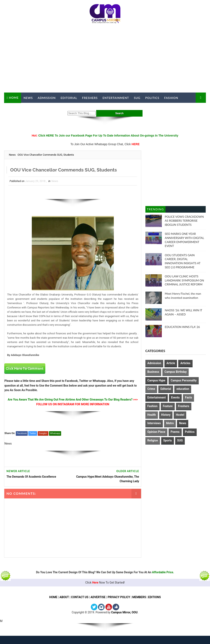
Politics (152, 98)
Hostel (180, 415)
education (183, 389)
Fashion (171, 98)
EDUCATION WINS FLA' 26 (182, 327)
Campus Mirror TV (22, 108)
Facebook (22, 433)
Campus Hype (156, 380)
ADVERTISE (98, 597)
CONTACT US (80, 597)
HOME (53, 597)
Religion (153, 440)
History (166, 415)
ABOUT (64, 597)
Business (153, 372)
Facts (188, 397)
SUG (137, 98)
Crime (151, 389)
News (28, 98)
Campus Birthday (176, 372)
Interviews (154, 423)
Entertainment (116, 98)
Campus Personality (184, 380)
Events (175, 397)
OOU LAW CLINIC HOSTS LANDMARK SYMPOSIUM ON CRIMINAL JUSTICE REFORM (184, 280)
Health (152, 415)
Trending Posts (155, 210)
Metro (170, 423)
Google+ (43, 433)
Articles (185, 363)
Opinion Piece (156, 432)
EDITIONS (155, 597)
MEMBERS (139, 597)
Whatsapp (55, 433)
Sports (168, 440)
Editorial (69, 98)
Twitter (33, 433)
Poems (175, 432)
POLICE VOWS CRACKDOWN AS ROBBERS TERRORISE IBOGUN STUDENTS (184, 221)
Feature (168, 406)
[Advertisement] (105, 60)
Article (171, 363)
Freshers (90, 98)
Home (14, 98)
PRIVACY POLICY (119, 597)
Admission (47, 98)
